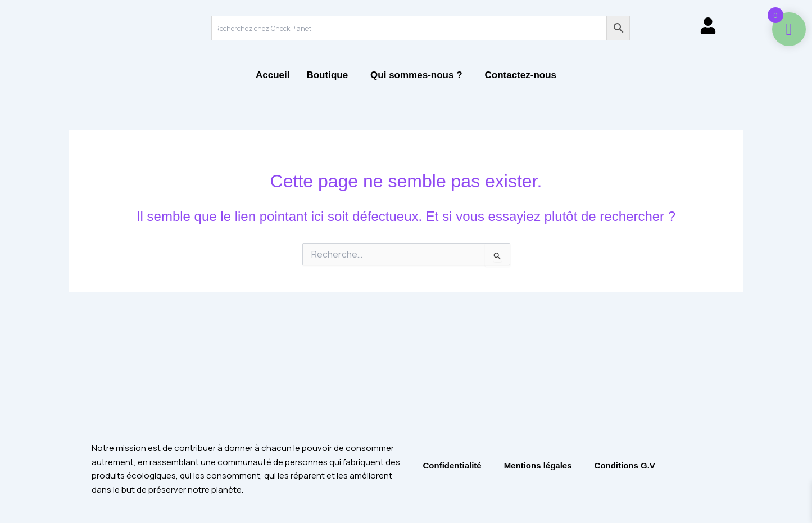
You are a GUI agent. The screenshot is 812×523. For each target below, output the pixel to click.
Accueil (273, 75)
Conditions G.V (625, 465)
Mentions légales (538, 465)
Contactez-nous (521, 75)
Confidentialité (452, 465)
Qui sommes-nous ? (416, 75)
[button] (330, 75)
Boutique (327, 75)
